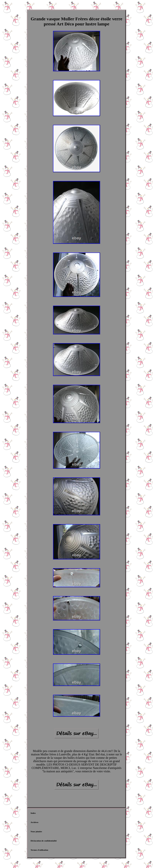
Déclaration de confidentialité (44, 841)
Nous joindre (36, 831)
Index (33, 813)
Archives (34, 822)
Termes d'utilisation (39, 850)
